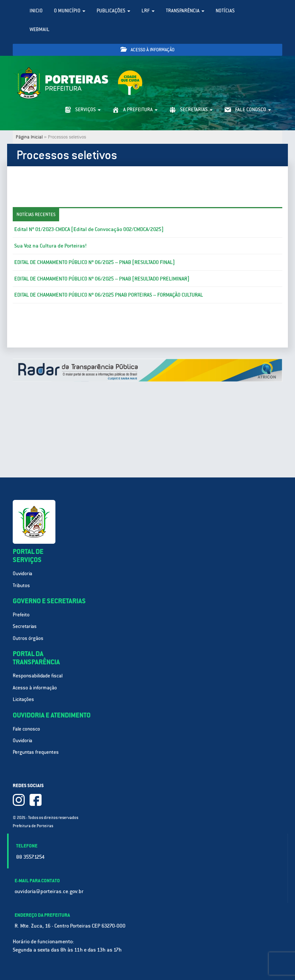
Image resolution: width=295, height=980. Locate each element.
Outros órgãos (28, 638)
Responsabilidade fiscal (38, 676)
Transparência (185, 11)
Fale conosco (26, 729)
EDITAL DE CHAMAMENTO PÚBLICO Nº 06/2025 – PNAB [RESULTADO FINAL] (95, 262)
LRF (148, 11)
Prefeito (21, 615)
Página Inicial (29, 137)
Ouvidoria (22, 574)
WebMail (39, 29)
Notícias (225, 11)
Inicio (36, 11)
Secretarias (25, 626)
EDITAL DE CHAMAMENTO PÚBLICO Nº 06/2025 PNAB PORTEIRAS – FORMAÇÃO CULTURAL (109, 295)
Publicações (113, 11)
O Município (70, 11)
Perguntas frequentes (36, 752)
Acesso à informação (147, 50)
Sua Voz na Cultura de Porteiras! (50, 246)
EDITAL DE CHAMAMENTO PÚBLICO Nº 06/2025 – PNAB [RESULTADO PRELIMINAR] (102, 279)
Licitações (23, 699)
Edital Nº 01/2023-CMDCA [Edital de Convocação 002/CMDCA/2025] (89, 229)
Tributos (21, 585)
